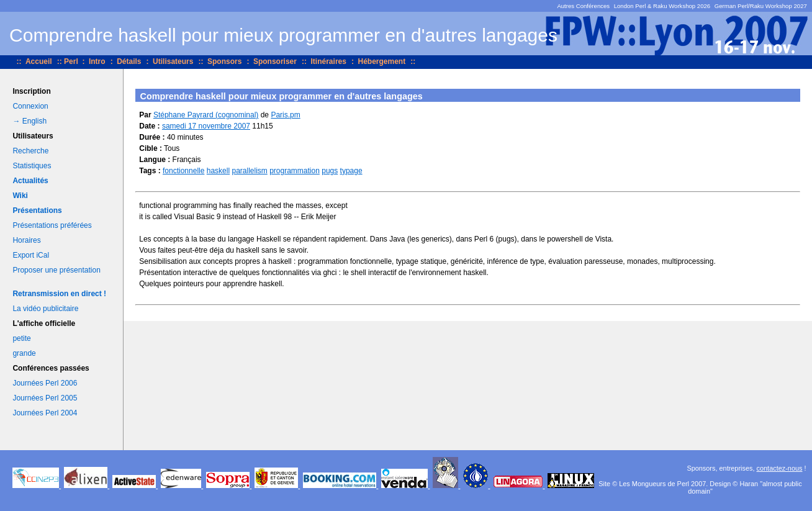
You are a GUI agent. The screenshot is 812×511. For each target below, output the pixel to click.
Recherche (30, 151)
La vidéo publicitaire (45, 309)
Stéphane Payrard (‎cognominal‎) (206, 115)
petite (21, 338)
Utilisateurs (173, 61)
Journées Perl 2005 (45, 398)
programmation (295, 171)
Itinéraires (329, 61)
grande (24, 353)
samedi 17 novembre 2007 (206, 126)
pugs (330, 171)
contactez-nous (780, 468)
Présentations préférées (52, 225)
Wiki (20, 196)
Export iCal (31, 255)
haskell (218, 171)
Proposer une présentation (56, 270)
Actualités (30, 181)
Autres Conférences (583, 6)
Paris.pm (285, 115)
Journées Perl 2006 (45, 383)
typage (351, 171)
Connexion (30, 106)
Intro (97, 61)
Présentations (37, 210)
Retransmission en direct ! (59, 294)
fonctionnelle (183, 171)
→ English (29, 121)
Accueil (39, 61)
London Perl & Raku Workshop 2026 (662, 6)
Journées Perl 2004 (45, 413)
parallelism (249, 171)
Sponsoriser (275, 61)
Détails (129, 61)
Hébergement (381, 61)
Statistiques (32, 166)
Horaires (26, 240)
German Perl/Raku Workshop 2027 (761, 6)
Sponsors (224, 61)
